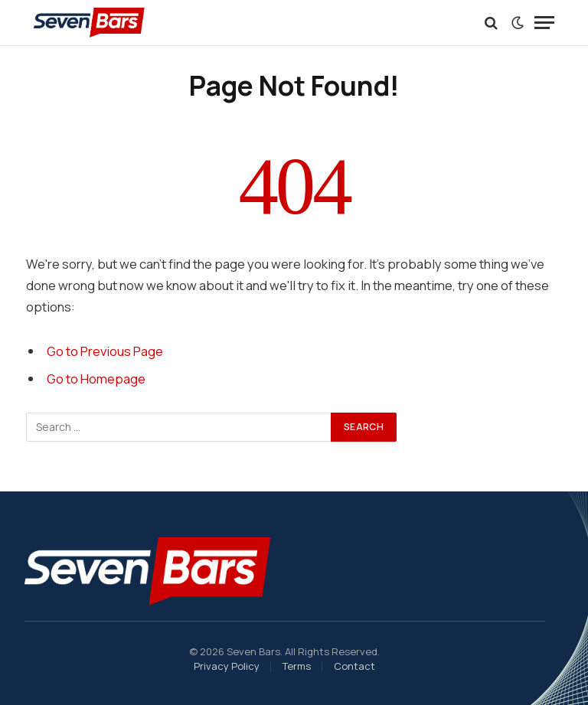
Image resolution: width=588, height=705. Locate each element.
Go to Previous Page (105, 351)
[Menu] (544, 23)
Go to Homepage (96, 379)
